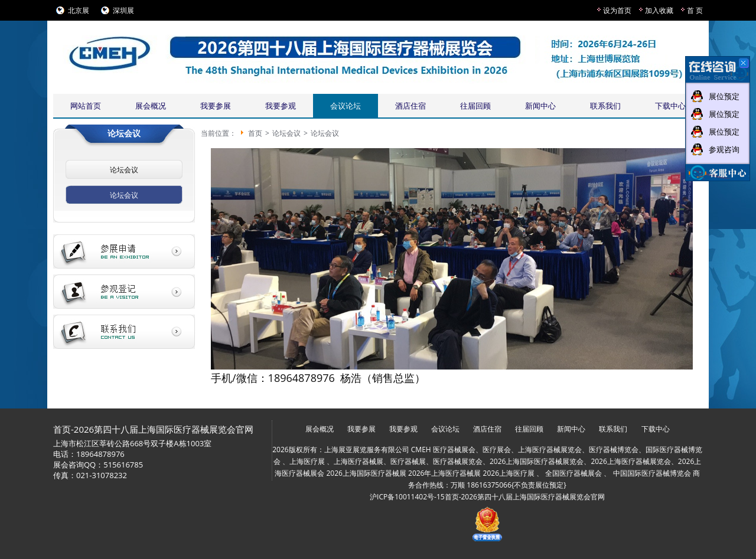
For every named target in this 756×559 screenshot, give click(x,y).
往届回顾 (475, 106)
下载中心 (670, 106)
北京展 (79, 10)
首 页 (695, 10)
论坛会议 (124, 170)
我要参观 (281, 106)
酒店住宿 (410, 106)
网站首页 (86, 106)
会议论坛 (346, 106)
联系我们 (605, 106)
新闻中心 (540, 106)
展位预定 (724, 96)
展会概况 (151, 106)
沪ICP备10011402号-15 (407, 497)
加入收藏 (659, 10)
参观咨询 (724, 149)
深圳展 (123, 10)
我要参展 (216, 106)
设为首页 (617, 10)
